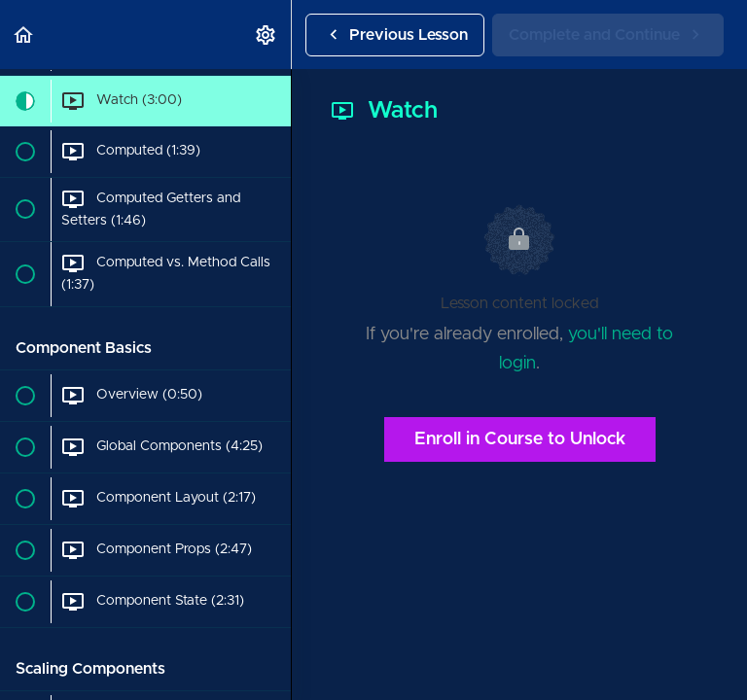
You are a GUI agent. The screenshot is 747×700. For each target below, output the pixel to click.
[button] (24, 35)
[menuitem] (267, 35)
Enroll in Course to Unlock (520, 439)
